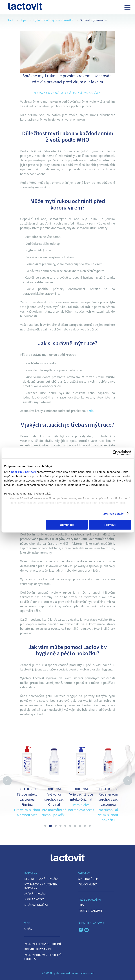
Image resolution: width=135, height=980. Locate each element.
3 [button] (56, 826)
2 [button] (50, 826)
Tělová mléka (88, 884)
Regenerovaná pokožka (41, 879)
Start (10, 20)
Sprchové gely (88, 879)
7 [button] (75, 826)
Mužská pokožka (36, 905)
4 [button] (60, 826)
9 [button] (85, 826)
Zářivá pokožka (35, 894)
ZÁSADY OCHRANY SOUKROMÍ (43, 944)
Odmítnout (67, 525)
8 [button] (80, 826)
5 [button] (65, 826)
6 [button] (70, 826)
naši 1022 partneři (24, 472)
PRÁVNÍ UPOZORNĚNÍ (38, 949)
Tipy (23, 20)
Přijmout (110, 525)
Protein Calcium (90, 911)
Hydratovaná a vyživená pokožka (53, 20)
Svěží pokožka (34, 899)
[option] (27, 776)
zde (91, 411)
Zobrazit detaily (114, 513)
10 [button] (90, 826)
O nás (28, 929)
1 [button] (45, 826)
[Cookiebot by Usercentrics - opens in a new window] (115, 453)
